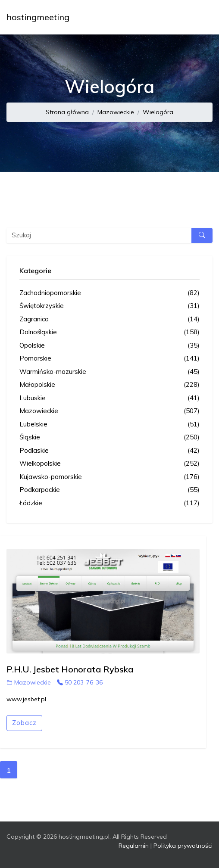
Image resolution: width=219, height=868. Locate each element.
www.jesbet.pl (26, 699)
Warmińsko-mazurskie (109, 372)
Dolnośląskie (109, 332)
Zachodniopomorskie (109, 293)
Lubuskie (109, 398)
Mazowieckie (116, 112)
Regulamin (134, 846)
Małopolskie (109, 385)
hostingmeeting (38, 17)
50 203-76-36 (80, 682)
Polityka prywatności (183, 846)
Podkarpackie (109, 490)
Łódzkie (109, 503)
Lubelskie (109, 425)
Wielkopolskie (109, 464)
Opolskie (109, 346)
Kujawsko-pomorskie (109, 477)
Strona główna (67, 112)
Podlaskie (109, 451)
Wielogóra (158, 112)
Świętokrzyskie (109, 306)
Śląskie (109, 437)
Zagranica (109, 319)
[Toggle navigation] (200, 17)
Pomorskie (109, 359)
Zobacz (24, 723)
